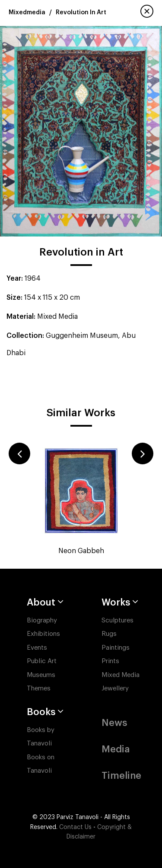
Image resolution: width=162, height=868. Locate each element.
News (114, 723)
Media (116, 749)
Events (37, 648)
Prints (110, 661)
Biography (42, 620)
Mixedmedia (27, 13)
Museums (41, 675)
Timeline (121, 776)
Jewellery (115, 688)
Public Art (42, 661)
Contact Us (75, 827)
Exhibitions (43, 634)
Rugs (109, 634)
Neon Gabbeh (81, 551)
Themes (39, 688)
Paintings (116, 648)
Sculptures (118, 620)
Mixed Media (121, 675)
